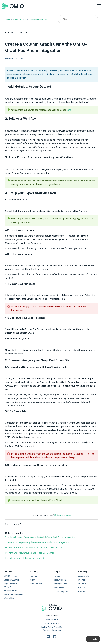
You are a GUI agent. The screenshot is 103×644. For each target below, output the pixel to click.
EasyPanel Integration (14, 594)
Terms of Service (52, 623)
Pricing (32, 580)
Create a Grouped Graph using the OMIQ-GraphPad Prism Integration (40, 537)
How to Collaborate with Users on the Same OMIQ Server (34, 548)
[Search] (78, 19)
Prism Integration (12, 590)
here (69, 110)
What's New (9, 598)
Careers (82, 588)
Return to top (14, 524)
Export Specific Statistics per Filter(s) (24, 558)
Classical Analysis (12, 580)
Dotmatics (83, 580)
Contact (82, 592)
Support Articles (19, 20)
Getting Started (60, 584)
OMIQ (7, 20)
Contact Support (61, 592)
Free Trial (33, 576)
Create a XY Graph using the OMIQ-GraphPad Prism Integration (37, 542)
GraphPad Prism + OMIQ (38, 20)
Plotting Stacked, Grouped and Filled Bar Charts (29, 553)
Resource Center (61, 580)
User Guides (59, 588)
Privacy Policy (52, 619)
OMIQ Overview (11, 576)
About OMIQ (84, 576)
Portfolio (82, 584)
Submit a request (63, 515)
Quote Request (35, 584)
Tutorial (57, 576)
